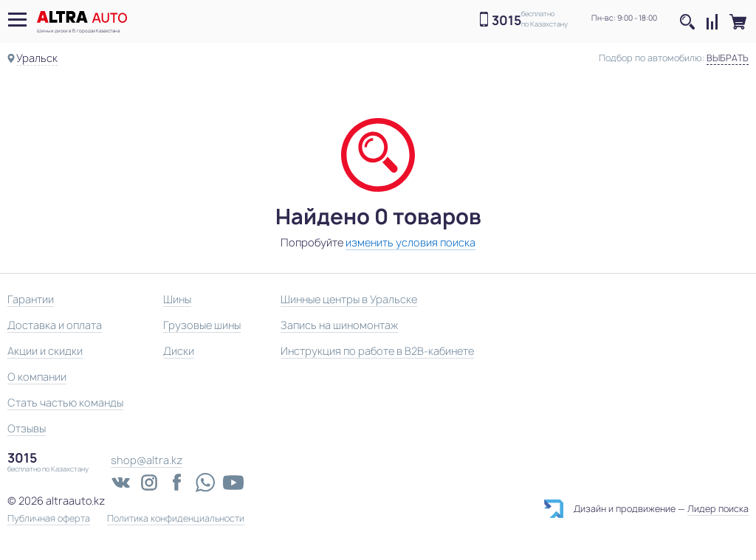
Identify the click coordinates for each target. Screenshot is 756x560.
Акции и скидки (45, 351)
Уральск (37, 58)
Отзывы (27, 428)
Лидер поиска (718, 509)
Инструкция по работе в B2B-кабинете (377, 351)
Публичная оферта (49, 519)
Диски (179, 351)
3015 (506, 20)
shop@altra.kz (147, 460)
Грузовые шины (202, 325)
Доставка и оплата (55, 325)
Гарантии (31, 299)
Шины (177, 299)
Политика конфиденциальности (176, 519)
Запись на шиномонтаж (339, 325)
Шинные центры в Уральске (349, 299)
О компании (37, 377)
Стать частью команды (65, 402)
